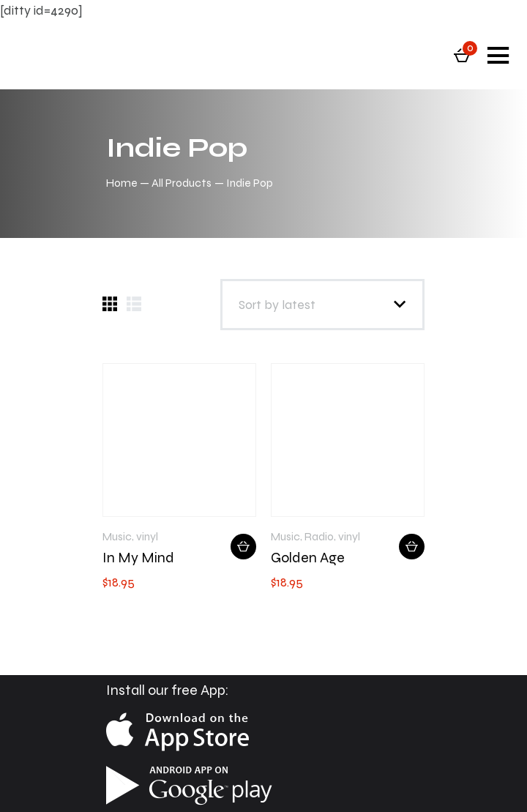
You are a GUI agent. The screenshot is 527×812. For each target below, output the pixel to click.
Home (122, 183)
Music (117, 536)
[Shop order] (322, 305)
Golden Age (308, 558)
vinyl (147, 536)
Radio (319, 536)
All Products (182, 183)
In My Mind (138, 558)
